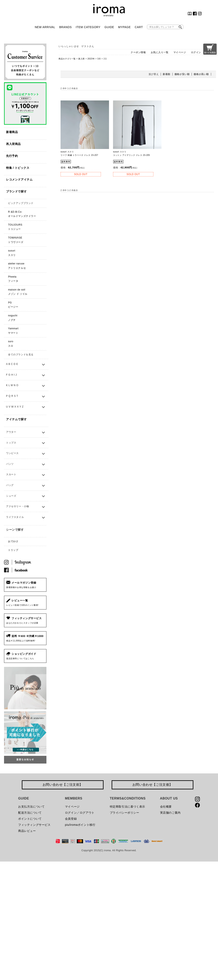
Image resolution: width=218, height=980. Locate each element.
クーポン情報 (138, 52)
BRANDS (65, 27)
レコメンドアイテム (19, 180)
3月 (99, 59)
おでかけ (13, 541)
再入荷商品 (13, 144)
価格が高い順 (201, 74)
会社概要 (166, 807)
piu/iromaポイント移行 (80, 825)
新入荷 (82, 59)
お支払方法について (31, 807)
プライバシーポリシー (125, 813)
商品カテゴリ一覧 (67, 59)
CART (139, 27)
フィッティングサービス (34, 825)
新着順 (167, 74)
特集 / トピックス (18, 168)
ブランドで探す (16, 191)
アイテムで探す (16, 419)
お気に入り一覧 (160, 52)
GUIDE (109, 27)
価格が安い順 (182, 74)
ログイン (196, 52)
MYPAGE (124, 27)
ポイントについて (30, 819)
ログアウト (87, 813)
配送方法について (30, 813)
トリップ (13, 550)
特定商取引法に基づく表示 (127, 807)
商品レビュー (27, 831)
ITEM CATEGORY (88, 27)
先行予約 (12, 156)
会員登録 (71, 819)
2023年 (91, 59)
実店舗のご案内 (170, 813)
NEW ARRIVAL (45, 27)
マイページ (180, 52)
